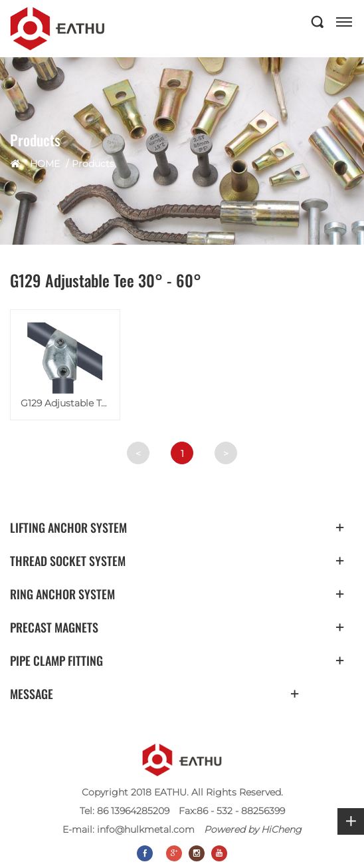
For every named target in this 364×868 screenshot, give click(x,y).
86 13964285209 (133, 811)
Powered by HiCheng (253, 829)
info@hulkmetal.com (146, 829)
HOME (45, 164)
